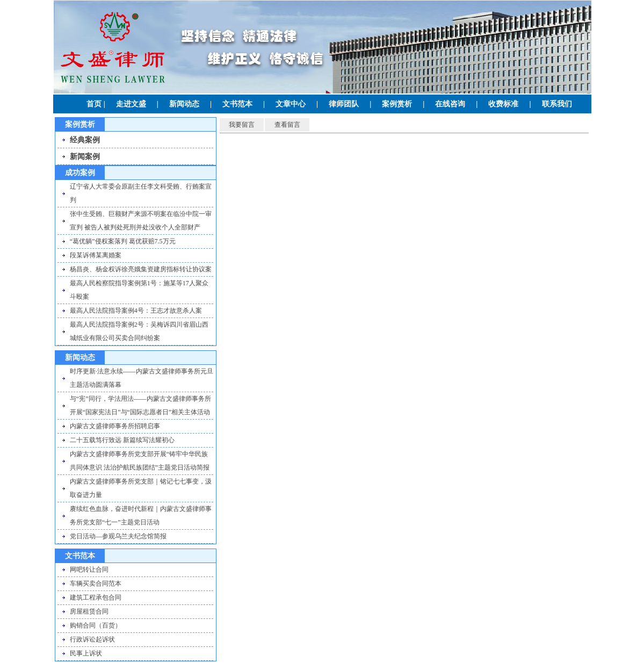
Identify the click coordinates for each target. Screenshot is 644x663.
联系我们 (557, 104)
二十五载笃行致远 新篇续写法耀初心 (122, 440)
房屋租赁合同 (89, 611)
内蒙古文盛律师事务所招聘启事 (115, 426)
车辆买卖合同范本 (96, 583)
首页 (94, 104)
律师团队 (344, 104)
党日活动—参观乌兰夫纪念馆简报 (118, 536)
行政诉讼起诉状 (92, 639)
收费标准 (503, 104)
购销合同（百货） (96, 625)
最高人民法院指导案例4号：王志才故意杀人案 (136, 311)
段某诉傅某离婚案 (96, 255)
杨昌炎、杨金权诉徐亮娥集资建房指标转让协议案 (141, 269)
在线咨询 (450, 104)
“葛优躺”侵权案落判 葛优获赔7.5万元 (123, 241)
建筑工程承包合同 (96, 597)
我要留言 (242, 125)
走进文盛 (131, 104)
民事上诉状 (86, 653)
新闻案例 (85, 157)
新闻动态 (184, 104)
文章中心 (291, 104)
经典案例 (85, 140)
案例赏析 (397, 104)
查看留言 (287, 125)
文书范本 (237, 104)
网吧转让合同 (89, 570)
